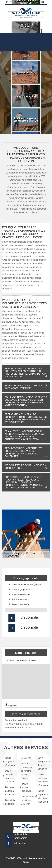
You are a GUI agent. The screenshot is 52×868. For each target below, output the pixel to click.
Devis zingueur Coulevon (9, 762)
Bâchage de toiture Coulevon (9, 791)
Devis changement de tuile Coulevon (43, 763)
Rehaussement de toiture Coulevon (27, 800)
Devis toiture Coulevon (25, 787)
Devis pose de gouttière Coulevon (9, 776)
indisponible (28, 617)
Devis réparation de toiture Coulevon (42, 796)
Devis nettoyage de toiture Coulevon (42, 780)
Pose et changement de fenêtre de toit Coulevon (27, 771)
